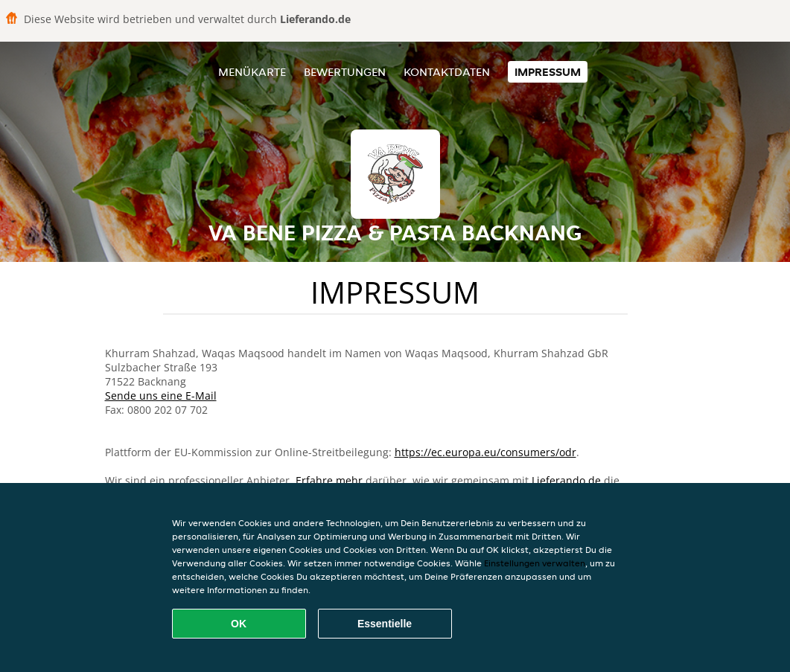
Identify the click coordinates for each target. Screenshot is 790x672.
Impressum (548, 72)
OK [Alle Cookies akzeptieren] (239, 624)
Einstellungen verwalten (535, 563)
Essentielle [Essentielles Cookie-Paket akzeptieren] (385, 624)
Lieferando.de (566, 480)
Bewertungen (345, 72)
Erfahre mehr (329, 480)
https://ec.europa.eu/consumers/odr (485, 452)
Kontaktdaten (447, 72)
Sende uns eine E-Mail (161, 396)
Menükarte (252, 72)
